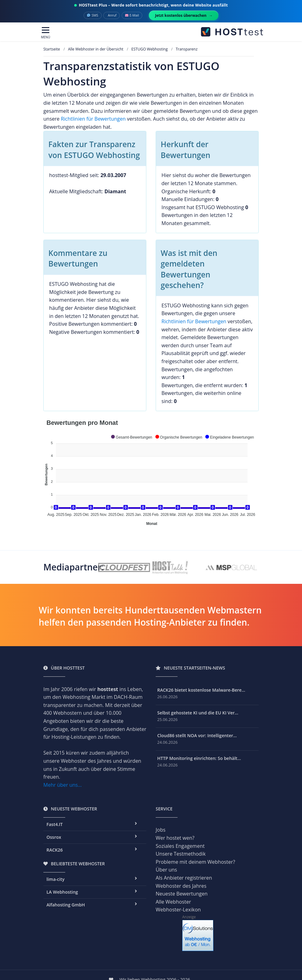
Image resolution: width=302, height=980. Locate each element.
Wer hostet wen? (175, 838)
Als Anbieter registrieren (184, 878)
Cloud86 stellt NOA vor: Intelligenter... (197, 735)
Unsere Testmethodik (181, 854)
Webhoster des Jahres (181, 886)
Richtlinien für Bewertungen (93, 119)
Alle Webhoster (173, 902)
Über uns (166, 870)
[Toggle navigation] (46, 33)
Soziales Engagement (180, 846)
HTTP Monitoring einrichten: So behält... (199, 758)
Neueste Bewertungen (182, 894)
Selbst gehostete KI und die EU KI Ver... (198, 713)
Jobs (161, 830)
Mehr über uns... (63, 785)
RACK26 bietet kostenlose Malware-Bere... (201, 690)
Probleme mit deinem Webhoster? (195, 862)
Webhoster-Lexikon (178, 910)
